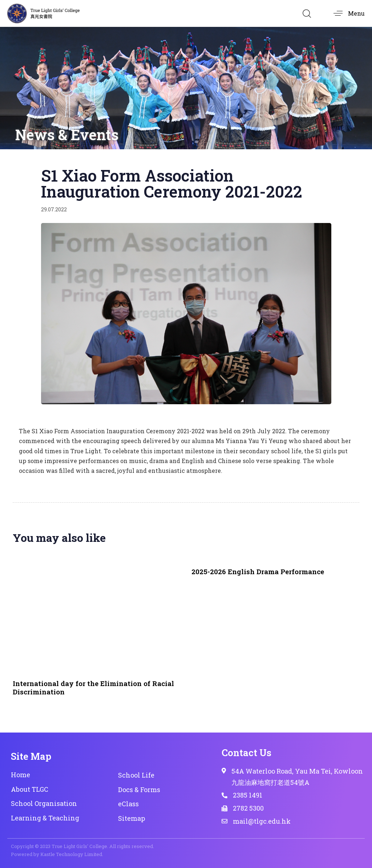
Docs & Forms (139, 790)
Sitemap (132, 818)
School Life (136, 775)
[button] (307, 13)
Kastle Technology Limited (71, 854)
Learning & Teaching (45, 818)
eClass (128, 804)
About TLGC (30, 789)
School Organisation (44, 803)
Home (21, 775)
